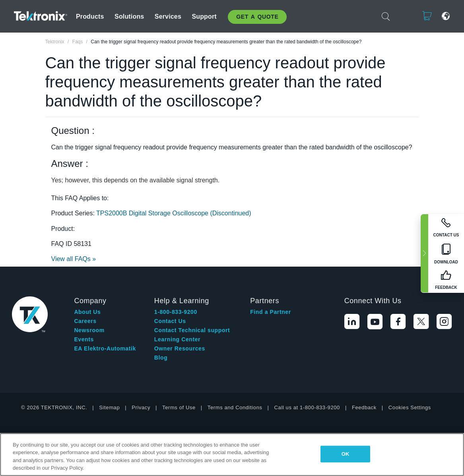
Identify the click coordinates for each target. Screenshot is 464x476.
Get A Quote (257, 17)
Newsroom (89, 330)
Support (204, 16)
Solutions (129, 16)
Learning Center (177, 339)
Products (90, 16)
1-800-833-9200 (176, 312)
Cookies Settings (410, 407)
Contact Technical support (192, 330)
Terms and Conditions (235, 407)
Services (168, 16)
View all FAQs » (74, 259)
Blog (161, 358)
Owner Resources (180, 348)
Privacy (141, 407)
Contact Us (170, 321)
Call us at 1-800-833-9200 (307, 407)
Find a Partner (271, 312)
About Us (87, 312)
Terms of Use (179, 407)
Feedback (364, 407)
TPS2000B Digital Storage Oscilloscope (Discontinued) (174, 213)
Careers (85, 321)
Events (84, 339)
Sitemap (109, 407)
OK (346, 454)
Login (402, 16)
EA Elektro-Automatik (105, 348)
